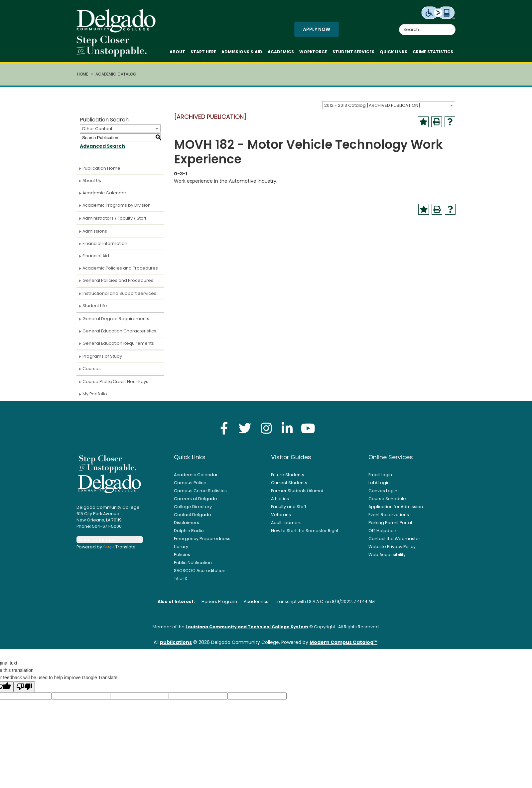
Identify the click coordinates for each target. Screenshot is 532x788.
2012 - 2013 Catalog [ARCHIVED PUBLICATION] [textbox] (372, 108)
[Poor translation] (24, 689)
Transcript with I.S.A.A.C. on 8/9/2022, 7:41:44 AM (325, 604)
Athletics (280, 501)
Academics (281, 53)
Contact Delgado (193, 517)
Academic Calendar (104, 196)
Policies (182, 557)
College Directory (193, 509)
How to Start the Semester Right (305, 533)
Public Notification (193, 565)
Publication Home (101, 171)
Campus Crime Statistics (200, 493)
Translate (119, 550)
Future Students (288, 477)
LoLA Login (379, 485)
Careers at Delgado (196, 501)
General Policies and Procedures (118, 283)
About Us (92, 183)
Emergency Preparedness (202, 541)
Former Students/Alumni (297, 493)
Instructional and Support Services (119, 296)
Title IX (181, 581)
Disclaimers (187, 525)
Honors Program (219, 604)
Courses (92, 371)
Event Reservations (389, 517)
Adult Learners (286, 525)
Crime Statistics (433, 53)
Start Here (203, 53)
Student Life (95, 308)
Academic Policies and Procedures (120, 271)
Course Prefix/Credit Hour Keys (115, 384)
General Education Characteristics (119, 334)
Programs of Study (102, 359)
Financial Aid (96, 258)
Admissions (95, 234)
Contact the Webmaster (394, 541)
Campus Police (190, 485)
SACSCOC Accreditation (200, 573)
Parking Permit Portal (390, 525)
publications (176, 645)
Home (83, 77)
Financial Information (105, 246)
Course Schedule (387, 501)
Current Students (289, 485)
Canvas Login (383, 493)
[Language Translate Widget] (110, 542)
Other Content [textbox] (97, 131)
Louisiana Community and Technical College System (247, 629)
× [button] (381, 778)
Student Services (353, 53)
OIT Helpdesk (383, 533)
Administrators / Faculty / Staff (114, 221)
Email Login (380, 477)
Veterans (281, 517)
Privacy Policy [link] (314, 779)
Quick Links (394, 53)
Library (181, 549)
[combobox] (389, 107)
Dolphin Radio (189, 533)
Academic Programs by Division (117, 208)
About (177, 53)
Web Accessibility (387, 557)
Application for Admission (396, 509)
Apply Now (317, 31)
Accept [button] (361, 779)
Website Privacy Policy (392, 549)
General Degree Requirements (116, 321)
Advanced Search (102, 149)
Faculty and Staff (289, 509)
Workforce (313, 53)
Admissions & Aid (242, 53)
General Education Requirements (118, 346)
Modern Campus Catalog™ (343, 645)
